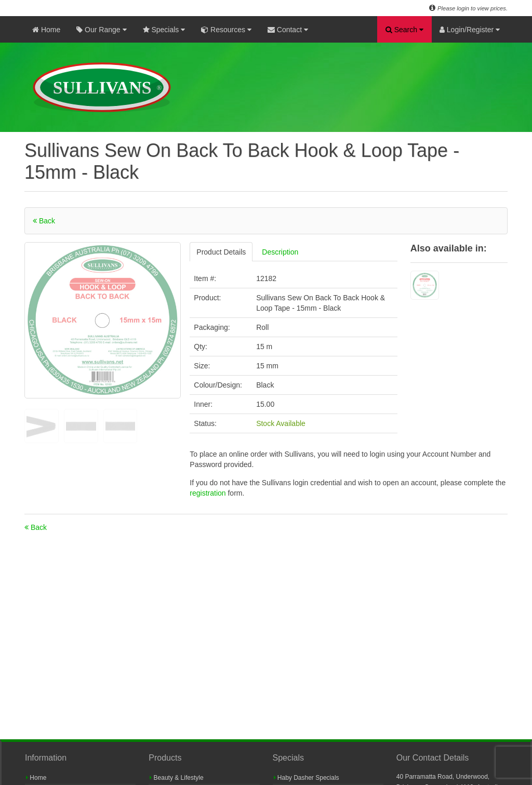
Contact (288, 30)
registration (209, 493)
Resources (226, 30)
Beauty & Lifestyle (176, 778)
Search (404, 30)
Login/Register (470, 30)
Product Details (221, 252)
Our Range (101, 30)
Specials (164, 30)
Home (46, 30)
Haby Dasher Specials (307, 778)
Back (44, 221)
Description (280, 252)
